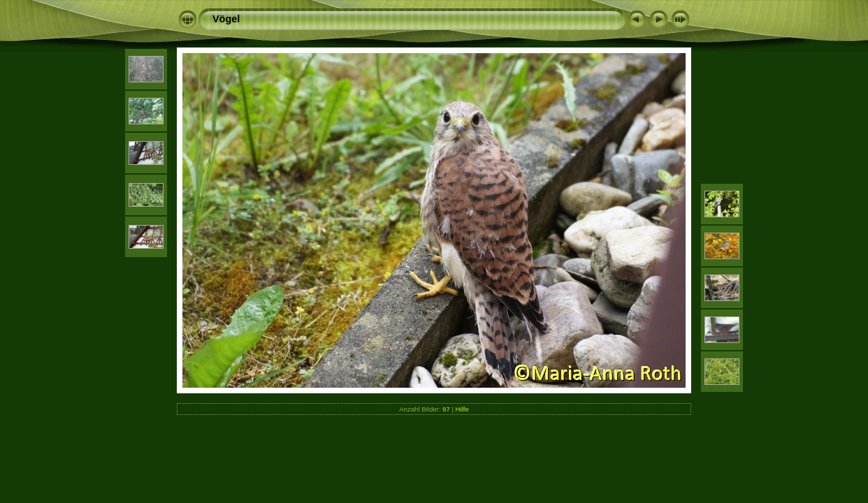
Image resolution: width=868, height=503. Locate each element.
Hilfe (462, 409)
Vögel (226, 19)
